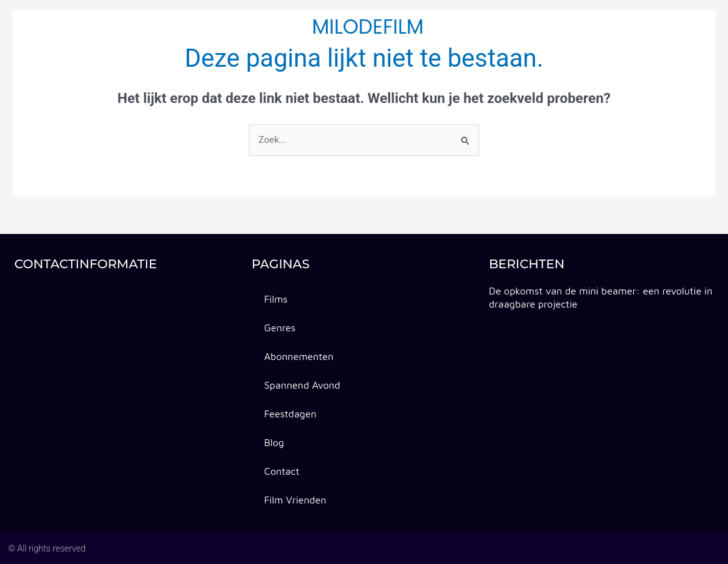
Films (276, 299)
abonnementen (149, 27)
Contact (578, 27)
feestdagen (463, 27)
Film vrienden (295, 500)
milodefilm (368, 27)
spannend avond (248, 27)
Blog (525, 27)
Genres (72, 27)
